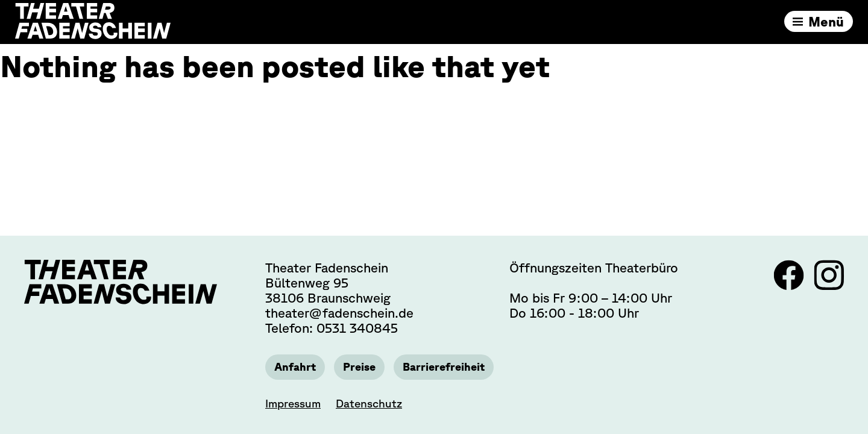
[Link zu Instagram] (829, 285)
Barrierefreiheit (450, 366)
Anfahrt (296, 366)
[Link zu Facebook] (791, 285)
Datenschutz (369, 403)
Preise (362, 366)
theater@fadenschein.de (339, 312)
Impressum (293, 403)
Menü (823, 24)
